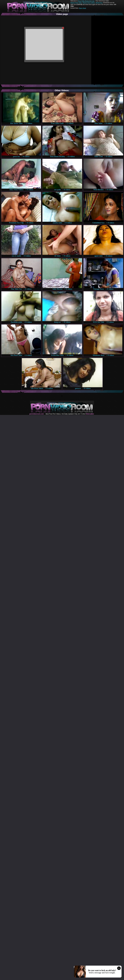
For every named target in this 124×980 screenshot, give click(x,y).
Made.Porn (99, 3)
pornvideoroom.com (37, 414)
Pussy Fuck (82, 8)
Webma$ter (90, 414)
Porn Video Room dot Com (86, 1)
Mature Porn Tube (76, 3)
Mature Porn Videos (89, 3)
